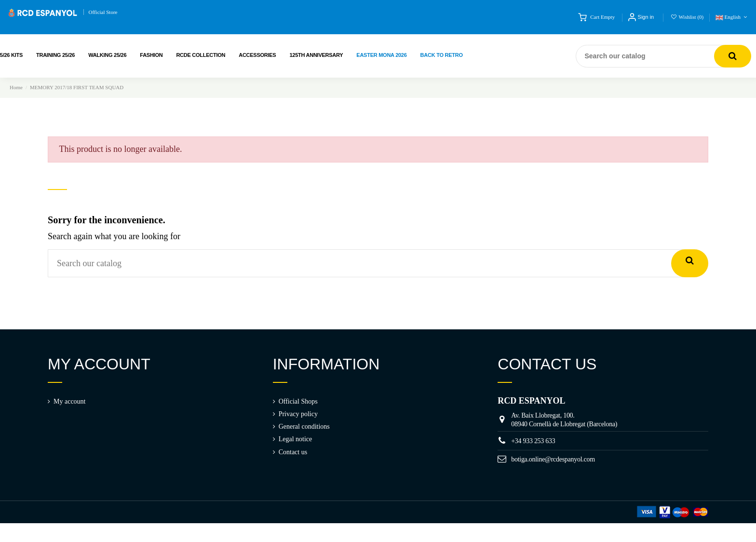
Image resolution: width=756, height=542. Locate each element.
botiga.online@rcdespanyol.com (553, 459)
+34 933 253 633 (533, 441)
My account (69, 401)
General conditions (304, 427)
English (732, 17)
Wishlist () (688, 17)
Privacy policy (298, 414)
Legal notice (296, 439)
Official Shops (298, 401)
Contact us (293, 452)
